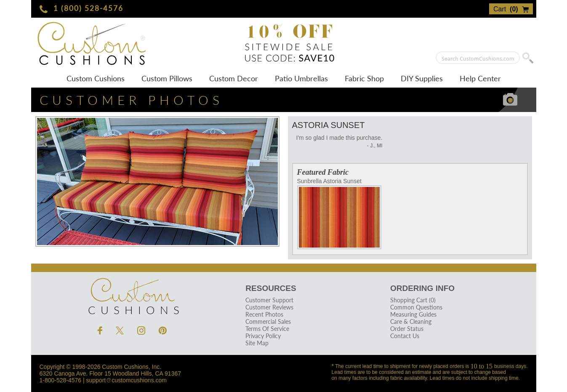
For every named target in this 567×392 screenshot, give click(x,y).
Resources (271, 288)
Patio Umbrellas (301, 78)
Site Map (257, 343)
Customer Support (269, 300)
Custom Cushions (96, 78)
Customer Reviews (269, 307)
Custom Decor (234, 78)
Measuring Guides (413, 314)
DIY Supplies (422, 78)
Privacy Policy (263, 336)
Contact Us (405, 336)
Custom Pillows (167, 78)
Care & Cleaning (411, 321)
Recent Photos (264, 314)
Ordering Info (422, 288)
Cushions (132, 294)
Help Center (480, 78)
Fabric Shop (364, 78)
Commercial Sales (268, 321)
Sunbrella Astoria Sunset (339, 213)
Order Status (407, 329)
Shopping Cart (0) (413, 300)
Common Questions (416, 307)
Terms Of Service (267, 329)
